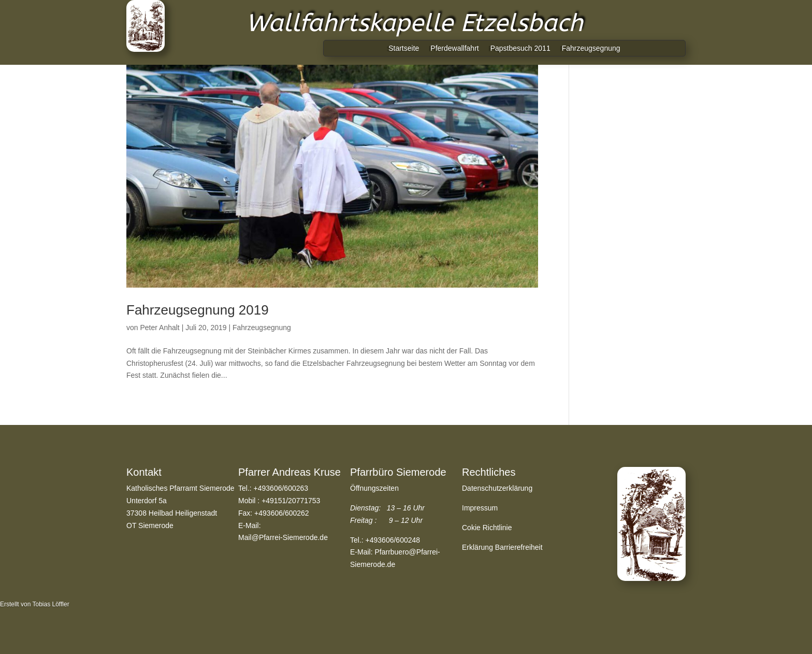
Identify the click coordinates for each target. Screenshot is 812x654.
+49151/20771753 (291, 501)
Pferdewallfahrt (454, 48)
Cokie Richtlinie (487, 528)
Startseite (404, 48)
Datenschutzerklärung (497, 488)
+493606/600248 (393, 540)
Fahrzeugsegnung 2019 (198, 310)
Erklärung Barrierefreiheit (502, 547)
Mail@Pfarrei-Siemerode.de (283, 537)
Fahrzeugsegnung (591, 48)
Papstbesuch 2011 (520, 48)
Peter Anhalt (160, 328)
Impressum (480, 508)
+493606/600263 (281, 488)
